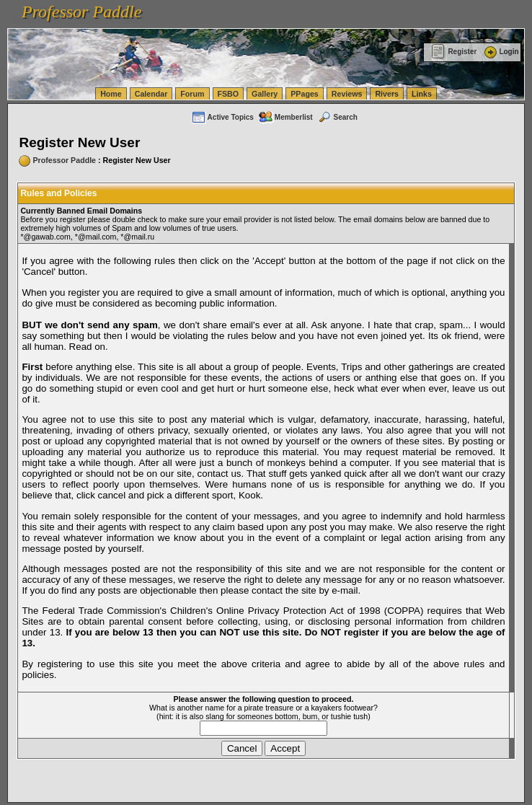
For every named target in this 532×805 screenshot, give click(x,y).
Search (337, 117)
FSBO (229, 94)
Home (111, 94)
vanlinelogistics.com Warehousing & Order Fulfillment (369, 20)
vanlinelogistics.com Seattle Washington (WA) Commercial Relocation (157, 20)
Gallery (265, 94)
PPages (305, 94)
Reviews (347, 94)
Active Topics (222, 117)
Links (422, 94)
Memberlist (285, 117)
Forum (192, 94)
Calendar (151, 94)
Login (500, 52)
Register (454, 52)
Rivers (387, 94)
